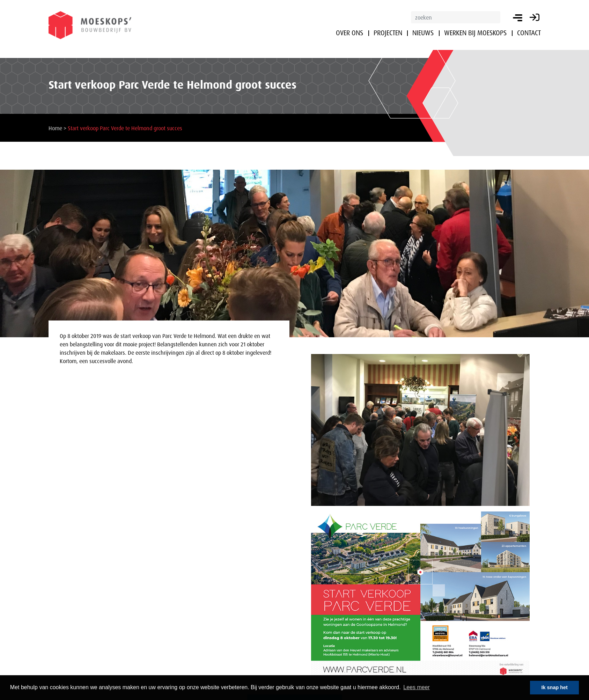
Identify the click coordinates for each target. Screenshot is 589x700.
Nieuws (423, 33)
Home (55, 128)
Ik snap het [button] (555, 687)
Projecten (388, 33)
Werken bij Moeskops (475, 33)
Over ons (349, 33)
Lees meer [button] (417, 687)
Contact (529, 33)
